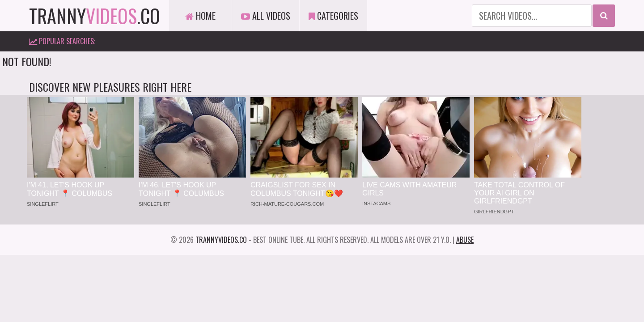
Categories (333, 16)
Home (200, 16)
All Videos (266, 16)
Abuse (465, 240)
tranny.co (95, 16)
